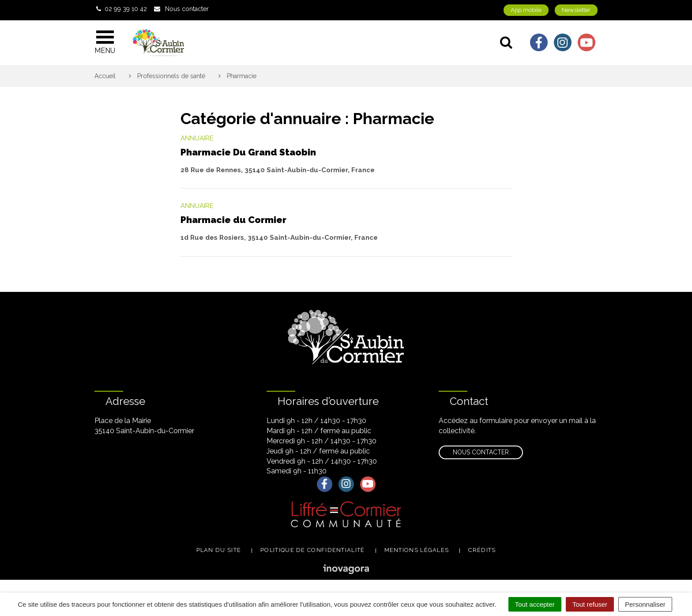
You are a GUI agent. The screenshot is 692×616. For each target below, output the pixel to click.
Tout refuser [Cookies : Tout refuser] (590, 604)
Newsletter (576, 10)
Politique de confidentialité (312, 550)
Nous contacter (481, 452)
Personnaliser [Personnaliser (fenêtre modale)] (645, 604)
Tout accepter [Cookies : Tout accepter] (535, 604)
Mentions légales (417, 550)
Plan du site (219, 550)
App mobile (526, 10)
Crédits (482, 550)
